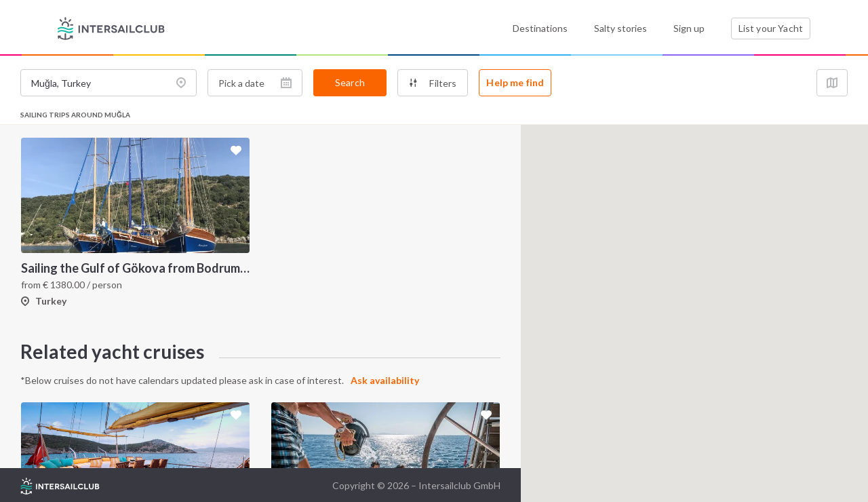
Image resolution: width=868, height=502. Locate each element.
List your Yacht (771, 28)
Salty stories (620, 28)
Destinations (540, 28)
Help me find (515, 82)
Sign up (689, 28)
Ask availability (385, 380)
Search (350, 82)
